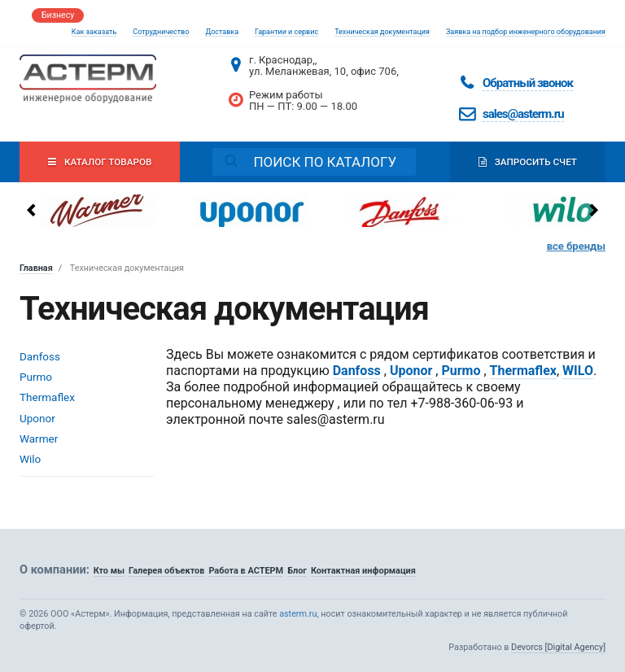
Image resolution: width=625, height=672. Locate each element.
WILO (578, 371)
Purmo (36, 377)
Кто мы (109, 571)
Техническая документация (382, 32)
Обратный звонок (528, 83)
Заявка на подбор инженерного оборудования (526, 32)
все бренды (576, 246)
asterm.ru (298, 614)
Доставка (222, 32)
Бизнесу (58, 15)
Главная (36, 268)
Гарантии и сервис (286, 32)
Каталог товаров (100, 162)
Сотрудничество (161, 32)
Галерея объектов (166, 571)
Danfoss (40, 356)
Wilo (30, 459)
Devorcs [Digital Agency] (558, 647)
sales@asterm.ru (523, 114)
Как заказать (94, 32)
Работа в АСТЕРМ (246, 571)
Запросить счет (528, 162)
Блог (297, 571)
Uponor (37, 418)
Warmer (39, 439)
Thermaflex (47, 397)
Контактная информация (363, 571)
